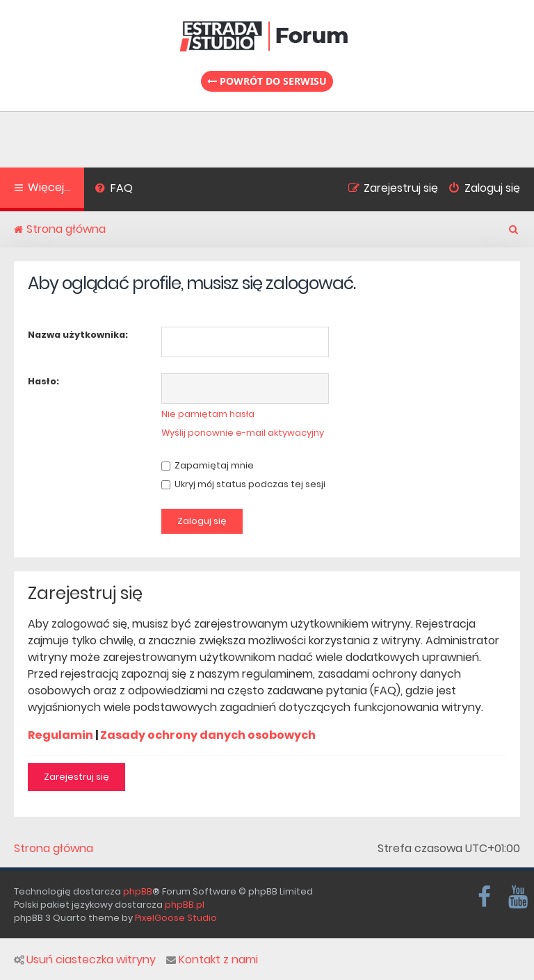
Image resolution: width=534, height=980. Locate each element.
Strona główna (54, 849)
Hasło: (43, 381)
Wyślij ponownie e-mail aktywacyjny (243, 433)
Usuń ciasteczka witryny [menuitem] (85, 960)
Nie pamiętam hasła (208, 414)
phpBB (138, 891)
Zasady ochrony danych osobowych (208, 735)
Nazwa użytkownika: (78, 335)
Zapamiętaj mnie (208, 465)
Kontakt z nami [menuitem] (212, 960)
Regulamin (60, 735)
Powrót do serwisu (267, 81)
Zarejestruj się (76, 777)
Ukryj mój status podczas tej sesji (243, 484)
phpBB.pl (185, 905)
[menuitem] (114, 190)
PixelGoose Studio (176, 918)
